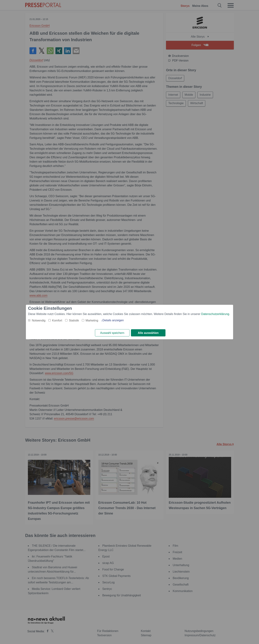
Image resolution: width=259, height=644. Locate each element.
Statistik (74, 320)
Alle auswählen (148, 333)
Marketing (92, 320)
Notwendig (39, 320)
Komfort (57, 320)
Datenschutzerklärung (215, 314)
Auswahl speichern (112, 333)
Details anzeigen (113, 320)
